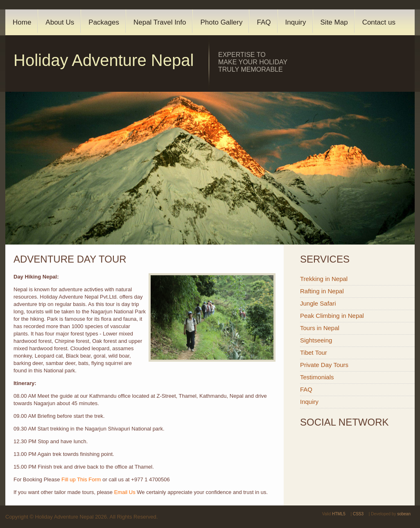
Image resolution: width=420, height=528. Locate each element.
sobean (404, 514)
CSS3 (358, 514)
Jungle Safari (318, 303)
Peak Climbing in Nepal (332, 316)
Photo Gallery (221, 22)
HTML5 (339, 514)
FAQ (264, 22)
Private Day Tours (324, 365)
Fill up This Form (81, 479)
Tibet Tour (314, 352)
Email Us (125, 492)
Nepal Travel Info (160, 22)
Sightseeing (316, 340)
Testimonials (317, 377)
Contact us (379, 22)
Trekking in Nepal (324, 279)
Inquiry (296, 22)
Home (22, 22)
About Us (60, 22)
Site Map (334, 22)
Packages (104, 22)
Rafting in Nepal (322, 291)
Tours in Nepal (320, 328)
